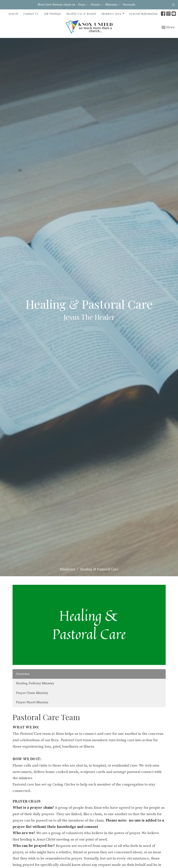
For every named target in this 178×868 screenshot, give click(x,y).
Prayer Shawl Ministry (32, 702)
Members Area (113, 14)
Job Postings (52, 14)
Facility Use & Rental (81, 14)
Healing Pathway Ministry (35, 683)
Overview (23, 674)
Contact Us (31, 14)
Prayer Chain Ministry (32, 693)
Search (13, 14)
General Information (143, 14)
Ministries (67, 569)
